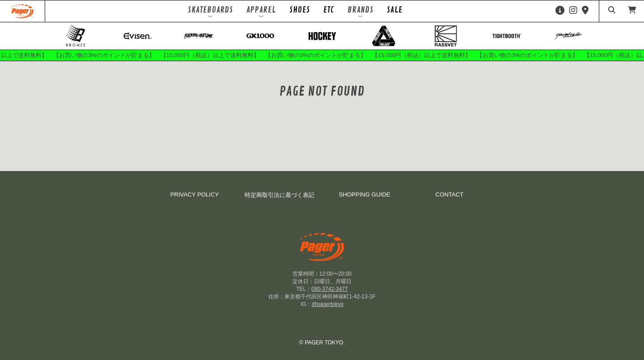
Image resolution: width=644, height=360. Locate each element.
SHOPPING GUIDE (364, 195)
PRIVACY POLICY (195, 195)
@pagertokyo (328, 304)
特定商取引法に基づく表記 (280, 195)
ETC (329, 10)
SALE (395, 10)
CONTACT (450, 195)
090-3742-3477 (329, 289)
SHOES (300, 10)
